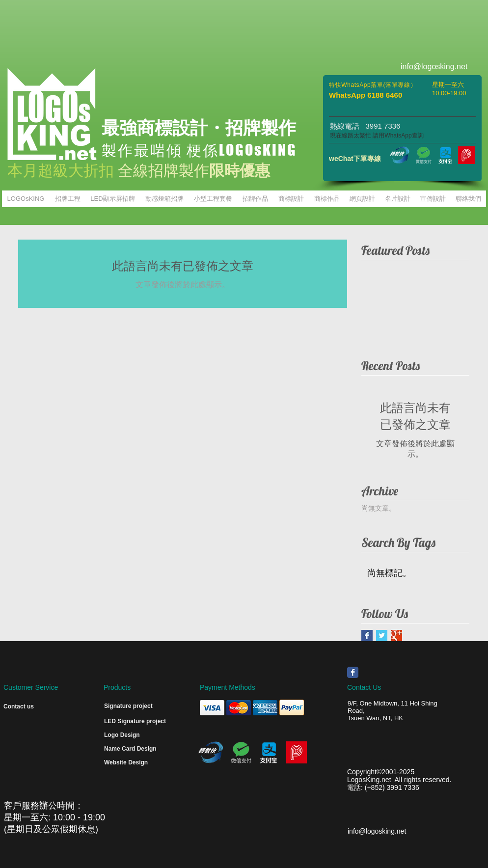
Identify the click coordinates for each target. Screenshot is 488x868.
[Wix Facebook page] (353, 672)
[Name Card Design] (135, 749)
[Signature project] (137, 706)
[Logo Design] (124, 735)
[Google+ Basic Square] (396, 636)
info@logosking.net (377, 831)
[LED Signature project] (142, 722)
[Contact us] (25, 707)
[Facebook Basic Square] (367, 636)
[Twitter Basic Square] (382, 636)
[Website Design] (135, 763)
